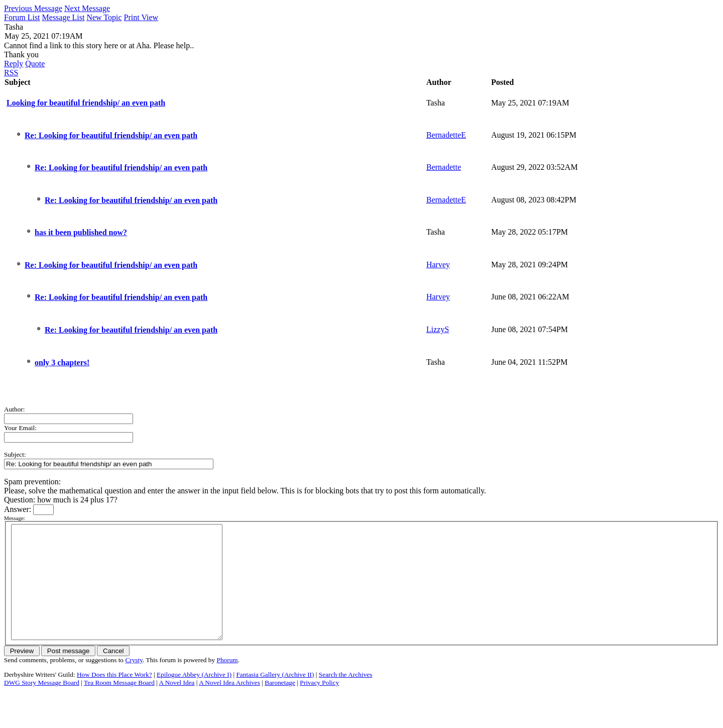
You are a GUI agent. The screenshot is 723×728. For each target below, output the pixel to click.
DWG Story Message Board (42, 705)
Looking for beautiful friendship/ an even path (86, 103)
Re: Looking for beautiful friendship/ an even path (111, 135)
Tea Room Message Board (119, 705)
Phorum (227, 683)
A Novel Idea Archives (229, 705)
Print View (141, 17)
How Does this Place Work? (114, 697)
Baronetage (280, 705)
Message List (64, 17)
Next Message (87, 8)
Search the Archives (346, 697)
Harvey (438, 265)
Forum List (22, 17)
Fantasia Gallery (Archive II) (275, 697)
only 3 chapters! (62, 362)
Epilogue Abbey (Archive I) (194, 697)
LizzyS (438, 329)
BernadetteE (446, 135)
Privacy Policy (319, 705)
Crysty (134, 683)
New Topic (104, 17)
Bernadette (444, 167)
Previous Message (33, 8)
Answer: (19, 509)
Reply (14, 64)
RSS (11, 73)
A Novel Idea (176, 705)
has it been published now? (81, 232)
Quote (35, 64)
